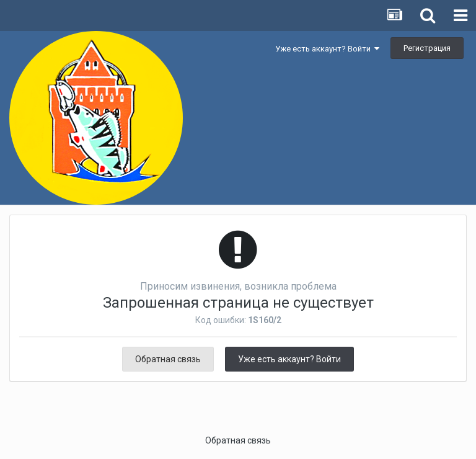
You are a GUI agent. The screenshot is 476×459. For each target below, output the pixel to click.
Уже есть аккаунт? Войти (327, 49)
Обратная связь (168, 359)
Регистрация (427, 48)
